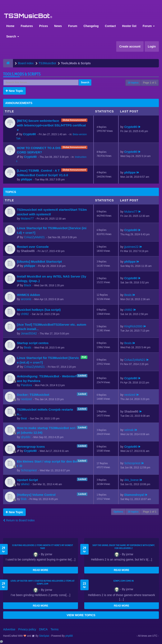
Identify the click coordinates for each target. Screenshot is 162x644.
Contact (110, 26)
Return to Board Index (19, 520)
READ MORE (40, 570)
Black (28, 285)
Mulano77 (27, 219)
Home (10, 26)
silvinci (25, 484)
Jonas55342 (29, 333)
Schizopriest (29, 470)
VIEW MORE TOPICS (81, 615)
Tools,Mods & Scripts (22, 74)
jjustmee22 (131, 247)
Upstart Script (27, 480)
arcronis (26, 299)
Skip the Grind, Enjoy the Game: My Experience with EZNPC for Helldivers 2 (124, 547)
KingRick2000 (133, 326)
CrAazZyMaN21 (34, 237)
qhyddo (26, 437)
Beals (128, 295)
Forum (73, 26)
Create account (130, 46)
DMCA (43, 629)
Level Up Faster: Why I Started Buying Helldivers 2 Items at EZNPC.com (43, 582)
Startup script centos (33, 343)
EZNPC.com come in (124, 581)
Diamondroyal (134, 495)
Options (118, 512)
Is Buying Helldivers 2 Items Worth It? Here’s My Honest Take (43, 547)
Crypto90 (30, 134)
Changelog (91, 26)
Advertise (9, 629)
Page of (150, 83)
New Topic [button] (14, 91)
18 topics (133, 83)
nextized (26, 399)
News (58, 26)
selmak (129, 430)
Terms (55, 629)
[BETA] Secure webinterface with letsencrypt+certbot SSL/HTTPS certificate (51, 125)
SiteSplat (44, 636)
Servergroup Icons (31, 447)
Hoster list (129, 26)
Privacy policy (27, 629)
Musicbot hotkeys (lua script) (39, 310)
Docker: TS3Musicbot (33, 395)
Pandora (26, 385)
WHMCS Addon (28, 295)
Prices (43, 26)
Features (27, 26)
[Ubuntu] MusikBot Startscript (39, 262)
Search (13, 36)
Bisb (24, 499)
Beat (24, 418)
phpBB (69, 636)
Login (152, 46)
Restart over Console (33, 247)
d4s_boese (132, 480)
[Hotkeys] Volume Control (36, 495)
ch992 (25, 314)
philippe (27, 179)
